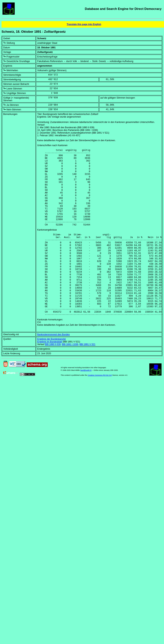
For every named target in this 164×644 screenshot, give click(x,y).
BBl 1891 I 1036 (70, 379)
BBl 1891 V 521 (87, 379)
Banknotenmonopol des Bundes (53, 369)
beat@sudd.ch (86, 404)
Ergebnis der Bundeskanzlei (51, 373)
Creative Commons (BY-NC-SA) (100, 409)
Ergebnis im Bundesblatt (50, 376)
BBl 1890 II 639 (53, 379)
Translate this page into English (84, 24)
